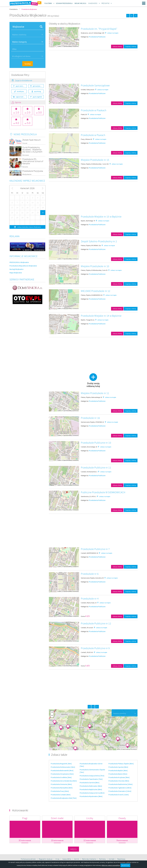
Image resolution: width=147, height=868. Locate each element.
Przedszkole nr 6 (90, 574)
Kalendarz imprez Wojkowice (27, 181)
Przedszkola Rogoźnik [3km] (61, 764)
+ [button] (52, 712)
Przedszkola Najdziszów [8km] (91, 789)
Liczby (90, 818)
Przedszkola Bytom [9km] (118, 774)
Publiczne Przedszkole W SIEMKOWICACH (103, 492)
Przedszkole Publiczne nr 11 (96, 468)
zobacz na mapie (113, 33)
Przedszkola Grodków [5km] (61, 777)
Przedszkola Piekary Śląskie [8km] (121, 764)
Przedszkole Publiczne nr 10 (96, 443)
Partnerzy (103, 859)
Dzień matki (57, 818)
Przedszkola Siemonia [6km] (61, 784)
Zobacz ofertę (117, 47)
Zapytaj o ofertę (131, 47)
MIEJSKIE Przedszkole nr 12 (96, 291)
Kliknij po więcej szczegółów (111, 865)
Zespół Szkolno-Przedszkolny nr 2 (99, 241)
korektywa (20, 91)
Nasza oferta (67, 859)
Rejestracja (121, 859)
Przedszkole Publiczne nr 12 (96, 623)
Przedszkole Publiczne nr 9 (95, 648)
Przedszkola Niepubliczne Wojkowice (23, 266)
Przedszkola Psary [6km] (60, 791)
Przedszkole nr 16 (90, 418)
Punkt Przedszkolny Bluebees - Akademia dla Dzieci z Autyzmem (32, 149)
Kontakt (112, 859)
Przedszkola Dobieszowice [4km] (63, 767)
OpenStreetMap (68, 46)
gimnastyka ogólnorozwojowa (38, 86)
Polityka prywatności (28, 859)
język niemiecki (21, 86)
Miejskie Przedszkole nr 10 (95, 266)
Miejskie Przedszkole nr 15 (95, 160)
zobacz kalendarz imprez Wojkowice (29, 227)
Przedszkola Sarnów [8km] (90, 783)
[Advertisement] (93, 67)
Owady (122, 818)
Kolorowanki (20, 810)
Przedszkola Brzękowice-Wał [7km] (64, 798)
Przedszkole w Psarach (93, 135)
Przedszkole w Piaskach (94, 110)
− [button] (52, 716)
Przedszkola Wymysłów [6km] (62, 788)
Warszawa (26, 155)
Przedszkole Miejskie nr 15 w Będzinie (101, 217)
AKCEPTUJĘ (125, 865)
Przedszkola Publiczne (97, 37)
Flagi (25, 818)
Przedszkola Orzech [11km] (119, 795)
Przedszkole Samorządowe (95, 85)
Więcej (74, 849)
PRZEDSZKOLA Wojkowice (19, 262)
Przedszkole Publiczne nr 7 (95, 549)
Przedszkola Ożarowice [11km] (120, 791)
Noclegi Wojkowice (16, 269)
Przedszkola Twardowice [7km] (91, 779)
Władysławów (27, 174)
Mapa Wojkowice (16, 273)
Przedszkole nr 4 (90, 599)
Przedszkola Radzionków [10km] (121, 784)
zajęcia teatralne (21, 97)
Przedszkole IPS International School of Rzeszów (33, 161)
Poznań (25, 143)
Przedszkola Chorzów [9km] (119, 781)
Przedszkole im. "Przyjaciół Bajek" (99, 29)
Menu (144, 3)
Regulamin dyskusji (46, 859)
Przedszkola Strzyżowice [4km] (62, 774)
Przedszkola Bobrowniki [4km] (62, 770)
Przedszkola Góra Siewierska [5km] (64, 781)
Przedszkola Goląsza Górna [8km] (92, 793)
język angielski (37, 97)
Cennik (77, 859)
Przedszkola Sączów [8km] (118, 767)
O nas (58, 859)
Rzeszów (25, 167)
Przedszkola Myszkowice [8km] (91, 796)
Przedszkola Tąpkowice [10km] (120, 788)
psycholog (37, 91)
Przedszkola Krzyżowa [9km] (119, 777)
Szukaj (28, 64)
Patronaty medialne (89, 859)
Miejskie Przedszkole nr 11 (95, 393)
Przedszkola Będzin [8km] (118, 770)
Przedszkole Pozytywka (33, 171)
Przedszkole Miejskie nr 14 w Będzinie (101, 316)
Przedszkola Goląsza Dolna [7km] (92, 776)
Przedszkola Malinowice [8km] (91, 786)
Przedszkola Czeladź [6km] (61, 795)
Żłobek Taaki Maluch (32, 140)
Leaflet (59, 46)
